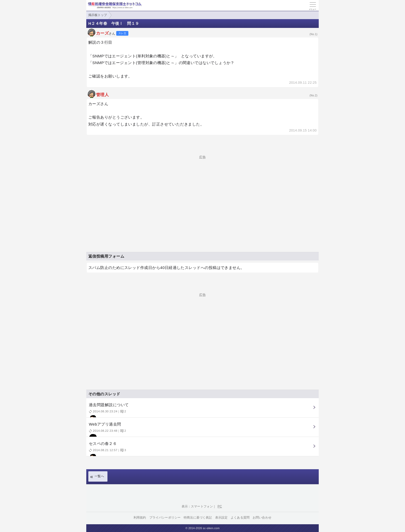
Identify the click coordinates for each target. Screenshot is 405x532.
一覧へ (99, 476)
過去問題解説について (202, 410)
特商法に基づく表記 (198, 518)
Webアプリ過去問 (202, 429)
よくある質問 (240, 518)
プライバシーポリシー (165, 518)
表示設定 (221, 518)
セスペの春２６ (202, 449)
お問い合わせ (262, 518)
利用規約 (140, 518)
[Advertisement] (202, 195)
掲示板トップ (98, 15)
